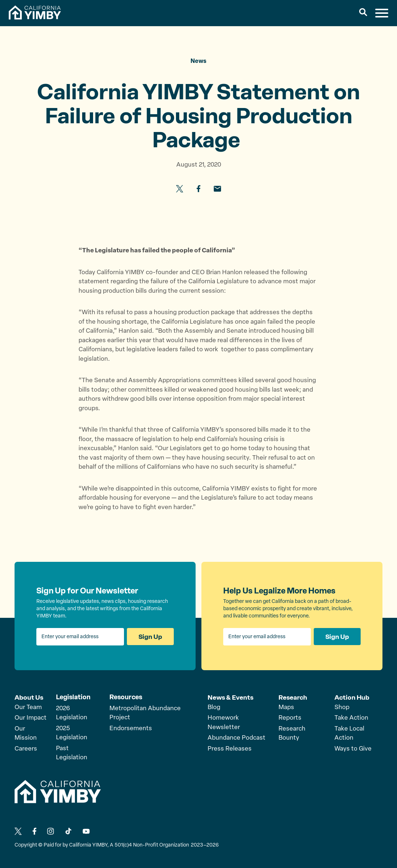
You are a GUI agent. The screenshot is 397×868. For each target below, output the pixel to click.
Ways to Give (353, 749)
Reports (290, 718)
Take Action (351, 718)
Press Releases (230, 749)
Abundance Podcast (236, 738)
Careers (26, 749)
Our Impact (31, 718)
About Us (29, 697)
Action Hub (352, 697)
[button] (363, 13)
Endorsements (131, 729)
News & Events (231, 697)
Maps (286, 707)
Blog (214, 707)
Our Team (28, 707)
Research (293, 697)
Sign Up (150, 637)
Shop (342, 707)
